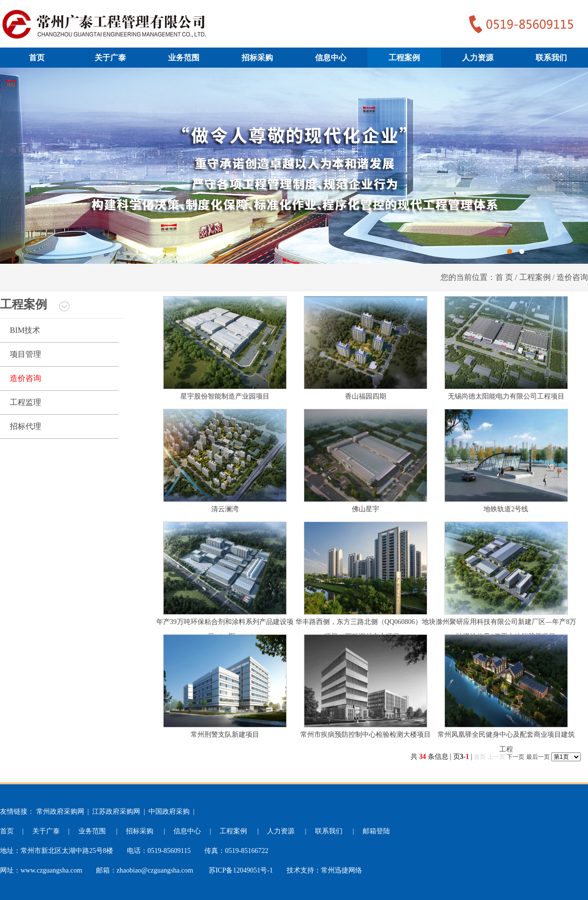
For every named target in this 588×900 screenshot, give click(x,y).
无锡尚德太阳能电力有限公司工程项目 (506, 396)
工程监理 (25, 402)
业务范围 (184, 58)
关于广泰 (110, 58)
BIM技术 (25, 330)
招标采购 (257, 58)
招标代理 (25, 426)
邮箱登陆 (376, 831)
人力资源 (478, 58)
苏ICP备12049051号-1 (241, 870)
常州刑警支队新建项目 (225, 735)
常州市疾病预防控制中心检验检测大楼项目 (366, 735)
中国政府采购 (169, 812)
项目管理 (25, 354)
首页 (37, 58)
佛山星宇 (366, 509)
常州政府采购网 (60, 812)
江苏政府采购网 (116, 812)
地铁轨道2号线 (506, 509)
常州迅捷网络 (342, 870)
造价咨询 (25, 378)
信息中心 (331, 58)
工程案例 (404, 58)
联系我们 (551, 58)
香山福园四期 (366, 396)
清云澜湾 (225, 509)
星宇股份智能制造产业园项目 (225, 396)
